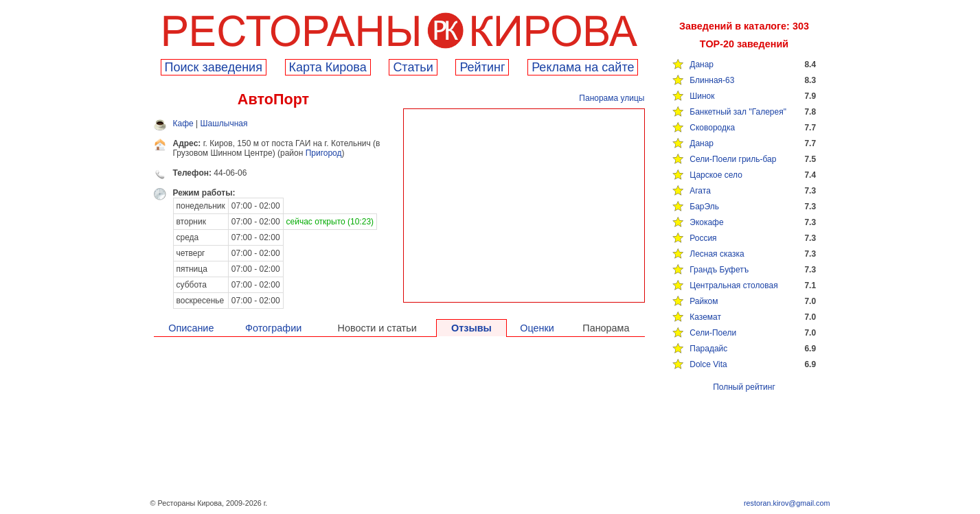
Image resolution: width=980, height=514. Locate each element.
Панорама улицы (612, 98)
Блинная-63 (712, 80)
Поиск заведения (214, 67)
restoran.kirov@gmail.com (787, 503)
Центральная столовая (733, 285)
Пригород (324, 153)
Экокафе (706, 222)
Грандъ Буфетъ (719, 270)
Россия (703, 238)
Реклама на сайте (583, 67)
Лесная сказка (717, 254)
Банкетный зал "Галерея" (738, 112)
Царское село (716, 175)
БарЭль (704, 207)
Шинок (702, 96)
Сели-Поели (713, 333)
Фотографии (273, 328)
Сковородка (712, 128)
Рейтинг (482, 67)
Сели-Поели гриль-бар (733, 159)
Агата (700, 191)
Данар (702, 65)
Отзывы (471, 328)
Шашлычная (224, 124)
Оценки (537, 328)
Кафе (183, 124)
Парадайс (708, 349)
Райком (704, 301)
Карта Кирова (328, 67)
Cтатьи (413, 67)
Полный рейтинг (744, 387)
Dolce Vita (708, 364)
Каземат (705, 317)
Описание (191, 328)
